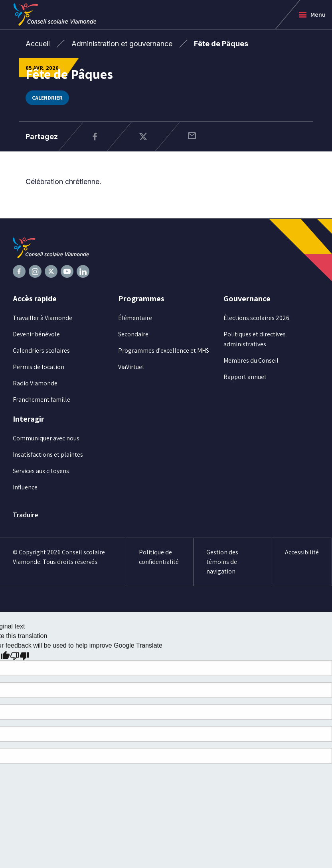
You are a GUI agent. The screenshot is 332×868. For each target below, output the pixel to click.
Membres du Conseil (251, 360)
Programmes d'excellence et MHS (164, 351)
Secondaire (133, 334)
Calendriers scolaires (41, 351)
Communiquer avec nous (46, 438)
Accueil (38, 44)
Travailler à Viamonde (42, 318)
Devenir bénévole (36, 334)
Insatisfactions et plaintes (48, 455)
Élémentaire (135, 318)
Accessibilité (302, 552)
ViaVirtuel (131, 367)
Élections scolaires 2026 (256, 318)
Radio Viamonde (35, 383)
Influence (25, 487)
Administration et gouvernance (122, 44)
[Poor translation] (20, 656)
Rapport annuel (245, 377)
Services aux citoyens (41, 471)
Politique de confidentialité (159, 557)
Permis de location (39, 367)
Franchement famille (41, 400)
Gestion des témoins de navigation (222, 562)
